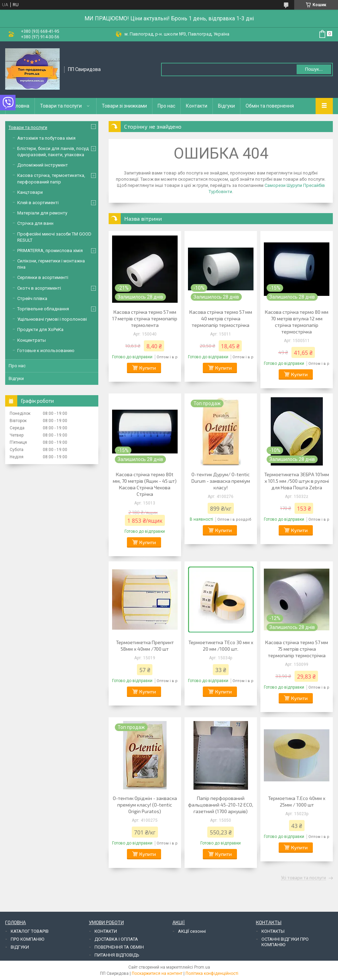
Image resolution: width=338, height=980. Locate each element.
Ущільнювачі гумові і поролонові (52, 319)
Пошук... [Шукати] (314, 69)
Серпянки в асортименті (43, 277)
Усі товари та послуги (304, 878)
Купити (148, 368)
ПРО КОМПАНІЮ (27, 939)
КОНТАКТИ (106, 931)
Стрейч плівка (32, 298)
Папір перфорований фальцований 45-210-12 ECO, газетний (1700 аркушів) (221, 805)
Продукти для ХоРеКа (40, 329)
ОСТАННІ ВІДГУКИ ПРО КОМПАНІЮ (285, 942)
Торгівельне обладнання (43, 309)
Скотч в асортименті (39, 288)
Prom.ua (202, 967)
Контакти (197, 106)
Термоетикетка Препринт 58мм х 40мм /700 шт (145, 646)
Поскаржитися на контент (157, 973)
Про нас (166, 106)
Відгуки (226, 106)
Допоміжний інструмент (43, 165)
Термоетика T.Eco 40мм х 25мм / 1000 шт (297, 801)
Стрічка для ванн (35, 223)
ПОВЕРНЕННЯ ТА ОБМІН (119, 947)
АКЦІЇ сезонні (192, 931)
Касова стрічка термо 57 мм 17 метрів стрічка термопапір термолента (145, 318)
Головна (20, 106)
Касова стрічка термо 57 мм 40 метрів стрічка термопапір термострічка (221, 318)
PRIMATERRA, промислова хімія (50, 251)
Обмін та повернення (270, 106)
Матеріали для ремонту (42, 213)
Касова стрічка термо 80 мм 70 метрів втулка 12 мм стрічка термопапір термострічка (297, 322)
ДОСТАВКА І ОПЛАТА (116, 939)
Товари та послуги (61, 106)
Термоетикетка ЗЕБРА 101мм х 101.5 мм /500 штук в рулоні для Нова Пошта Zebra (297, 481)
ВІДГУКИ (20, 947)
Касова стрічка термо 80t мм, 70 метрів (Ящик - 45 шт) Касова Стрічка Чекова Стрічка (145, 484)
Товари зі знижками (124, 106)
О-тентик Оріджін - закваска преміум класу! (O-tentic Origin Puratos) (145, 805)
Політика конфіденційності (212, 973)
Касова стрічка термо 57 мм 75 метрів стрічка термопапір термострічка (297, 649)
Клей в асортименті (38, 203)
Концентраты (32, 340)
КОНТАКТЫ (273, 931)
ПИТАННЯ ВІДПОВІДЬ (117, 955)
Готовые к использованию (46, 351)
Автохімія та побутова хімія (46, 138)
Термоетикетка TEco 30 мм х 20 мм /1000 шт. (221, 646)
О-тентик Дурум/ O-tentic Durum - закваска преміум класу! (221, 481)
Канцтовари (30, 192)
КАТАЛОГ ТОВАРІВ (30, 931)
